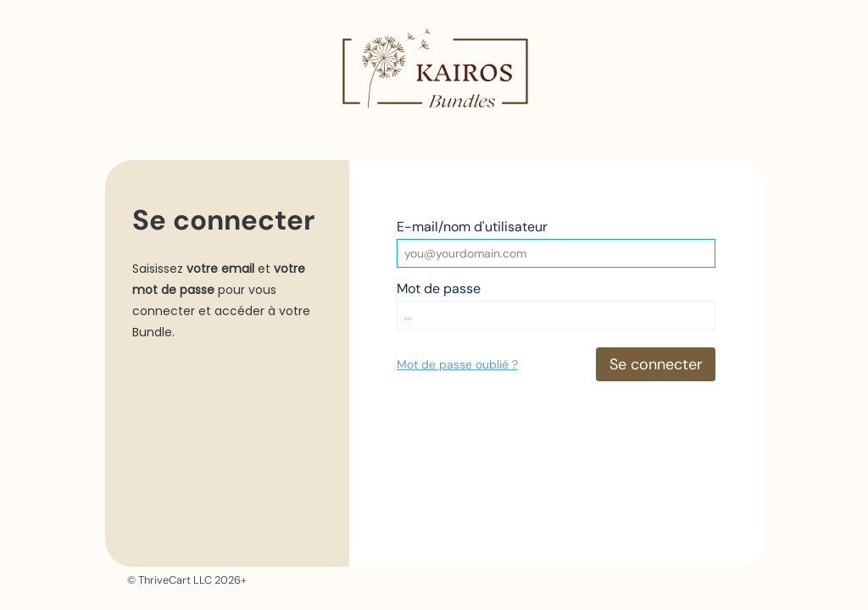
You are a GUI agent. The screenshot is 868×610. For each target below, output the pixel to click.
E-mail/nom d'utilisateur (472, 227)
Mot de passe (439, 288)
